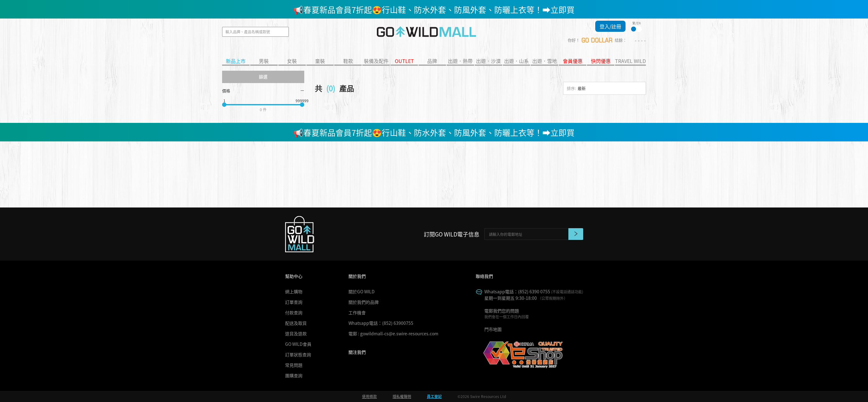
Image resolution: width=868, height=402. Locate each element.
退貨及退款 (296, 333)
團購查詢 (294, 375)
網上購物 (294, 291)
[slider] (224, 105)
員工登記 (434, 396)
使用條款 (369, 396)
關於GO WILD (362, 291)
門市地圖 (493, 329)
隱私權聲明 (402, 396)
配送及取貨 (296, 323)
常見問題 (294, 365)
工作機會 (357, 312)
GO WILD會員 (298, 344)
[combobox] (605, 92)
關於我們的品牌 (364, 302)
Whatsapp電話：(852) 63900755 (381, 323)
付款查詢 (294, 312)
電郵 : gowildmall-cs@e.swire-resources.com (393, 333)
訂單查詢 (294, 302)
